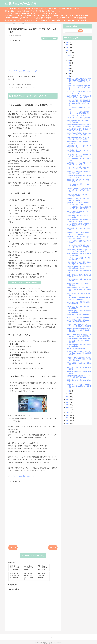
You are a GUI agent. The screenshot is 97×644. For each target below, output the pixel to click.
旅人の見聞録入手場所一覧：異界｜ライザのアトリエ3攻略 (79, 130)
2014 (68, 418)
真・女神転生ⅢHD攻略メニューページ (48, 11)
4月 (69, 73)
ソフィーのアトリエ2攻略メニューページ (46, 16)
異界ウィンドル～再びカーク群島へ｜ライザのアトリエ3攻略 (79, 204)
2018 (68, 407)
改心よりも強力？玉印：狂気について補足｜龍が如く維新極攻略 (79, 321)
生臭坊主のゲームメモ (21, 4)
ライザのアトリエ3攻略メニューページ (23, 71)
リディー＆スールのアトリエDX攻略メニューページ (21, 13)
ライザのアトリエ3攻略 (49, 38)
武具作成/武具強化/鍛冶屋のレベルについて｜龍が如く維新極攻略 (79, 377)
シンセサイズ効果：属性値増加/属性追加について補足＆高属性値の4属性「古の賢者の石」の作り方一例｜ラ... (79, 103)
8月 (69, 63)
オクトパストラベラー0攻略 (36, 20)
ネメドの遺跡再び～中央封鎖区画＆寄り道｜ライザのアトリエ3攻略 (79, 208)
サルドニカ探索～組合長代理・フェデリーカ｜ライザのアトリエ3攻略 (79, 246)
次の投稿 (13, 547)
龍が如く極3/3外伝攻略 (53, 20)
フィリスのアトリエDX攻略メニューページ (52, 13)
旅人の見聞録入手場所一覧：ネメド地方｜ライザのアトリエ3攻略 (79, 134)
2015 (68, 415)
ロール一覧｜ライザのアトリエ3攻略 (79, 118)
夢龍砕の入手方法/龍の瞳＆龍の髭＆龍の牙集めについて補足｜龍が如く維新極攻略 (79, 330)
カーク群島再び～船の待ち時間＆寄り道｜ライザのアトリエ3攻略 (79, 225)
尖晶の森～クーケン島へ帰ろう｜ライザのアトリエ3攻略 (79, 238)
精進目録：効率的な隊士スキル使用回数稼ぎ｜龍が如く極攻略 (79, 267)
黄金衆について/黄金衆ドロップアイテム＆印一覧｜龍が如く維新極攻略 (79, 325)
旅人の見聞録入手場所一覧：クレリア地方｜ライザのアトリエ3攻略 (79, 138)
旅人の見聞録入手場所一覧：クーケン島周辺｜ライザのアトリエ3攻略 (79, 125)
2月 (69, 391)
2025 (68, 45)
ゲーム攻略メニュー (67, 16)
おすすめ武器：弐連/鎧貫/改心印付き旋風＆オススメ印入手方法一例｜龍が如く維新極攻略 (79, 359)
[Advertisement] (33, 54)
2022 (68, 397)
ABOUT (8, 18)
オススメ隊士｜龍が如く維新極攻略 (78, 315)
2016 (68, 413)
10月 (69, 58)
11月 (69, 55)
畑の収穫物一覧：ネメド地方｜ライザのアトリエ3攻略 (79, 147)
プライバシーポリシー (81, 16)
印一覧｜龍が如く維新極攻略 (76, 349)
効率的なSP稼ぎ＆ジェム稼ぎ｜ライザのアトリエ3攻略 (79, 195)
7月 (69, 66)
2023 (68, 50)
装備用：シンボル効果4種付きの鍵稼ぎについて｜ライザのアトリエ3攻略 (79, 87)
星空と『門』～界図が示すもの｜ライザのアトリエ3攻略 (79, 172)
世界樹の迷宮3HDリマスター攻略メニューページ (64, 9)
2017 (68, 410)
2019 (68, 405)
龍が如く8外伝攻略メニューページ (37, 9)
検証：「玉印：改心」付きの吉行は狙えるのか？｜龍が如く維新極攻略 (79, 335)
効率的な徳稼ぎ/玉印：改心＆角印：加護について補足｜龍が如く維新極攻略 (79, 289)
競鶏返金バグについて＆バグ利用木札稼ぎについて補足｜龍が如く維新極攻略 (79, 386)
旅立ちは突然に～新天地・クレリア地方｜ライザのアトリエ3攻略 (79, 250)
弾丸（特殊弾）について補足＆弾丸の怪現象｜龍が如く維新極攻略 (79, 263)
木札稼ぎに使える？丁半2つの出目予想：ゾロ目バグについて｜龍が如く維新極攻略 (79, 340)
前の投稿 (53, 547)
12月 (69, 52)
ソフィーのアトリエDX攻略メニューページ (19, 16)
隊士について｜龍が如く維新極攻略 (78, 317)
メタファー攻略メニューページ (15, 9)
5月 (69, 71)
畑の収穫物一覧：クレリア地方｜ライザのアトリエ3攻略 (79, 151)
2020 (68, 402)
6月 (69, 68)
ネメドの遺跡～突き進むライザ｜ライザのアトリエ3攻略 (79, 212)
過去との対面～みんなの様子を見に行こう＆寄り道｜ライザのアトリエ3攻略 (79, 190)
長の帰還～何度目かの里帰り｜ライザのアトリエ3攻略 (79, 176)
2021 (68, 399)
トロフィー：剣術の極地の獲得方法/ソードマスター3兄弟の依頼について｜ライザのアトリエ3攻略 (79, 114)
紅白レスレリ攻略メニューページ (16, 20)
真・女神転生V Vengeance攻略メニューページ (20, 11)
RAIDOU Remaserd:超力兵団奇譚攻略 (74, 18)
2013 (68, 420)
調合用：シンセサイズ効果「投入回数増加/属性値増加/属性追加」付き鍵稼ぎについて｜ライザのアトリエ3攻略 (79, 81)
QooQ (52, 643)
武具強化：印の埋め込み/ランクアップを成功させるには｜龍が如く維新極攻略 (79, 353)
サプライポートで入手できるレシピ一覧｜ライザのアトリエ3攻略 (79, 168)
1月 (69, 394)
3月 (69, 76)
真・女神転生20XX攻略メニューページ (48, 18)
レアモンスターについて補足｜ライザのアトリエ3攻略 (79, 93)
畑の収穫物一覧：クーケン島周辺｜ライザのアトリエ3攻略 (79, 155)
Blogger (51, 637)
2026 (68, 42)
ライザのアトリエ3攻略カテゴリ (33, 556)
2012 (68, 423)
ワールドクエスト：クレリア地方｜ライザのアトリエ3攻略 (79, 221)
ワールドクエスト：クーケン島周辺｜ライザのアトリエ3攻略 (79, 233)
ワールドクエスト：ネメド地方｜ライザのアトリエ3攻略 (79, 199)
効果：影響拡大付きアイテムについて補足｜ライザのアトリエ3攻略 (79, 97)
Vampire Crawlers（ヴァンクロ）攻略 (74, 20)
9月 (69, 60)
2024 (68, 48)
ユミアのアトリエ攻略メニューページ (23, 18)
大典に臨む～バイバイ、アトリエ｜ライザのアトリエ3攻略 (79, 164)
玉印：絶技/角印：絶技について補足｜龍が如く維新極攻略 (79, 299)
